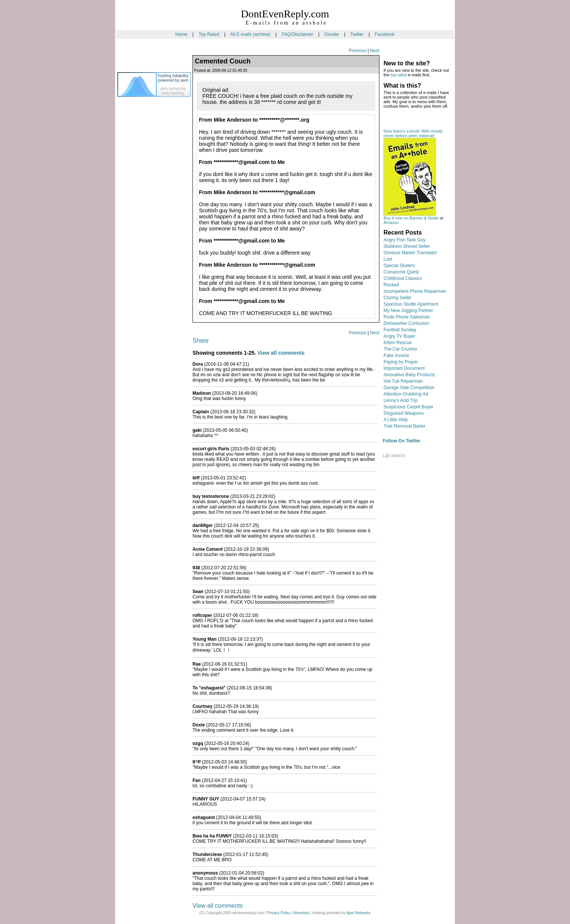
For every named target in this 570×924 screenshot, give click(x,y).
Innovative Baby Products (409, 375)
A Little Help (396, 420)
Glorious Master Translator (410, 253)
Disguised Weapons (404, 413)
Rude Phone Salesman (407, 317)
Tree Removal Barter (404, 426)
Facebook (385, 34)
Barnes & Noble (424, 218)
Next (375, 51)
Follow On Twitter (402, 441)
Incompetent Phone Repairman (415, 291)
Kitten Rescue (398, 343)
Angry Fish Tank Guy (404, 240)
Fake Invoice (396, 355)
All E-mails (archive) (250, 34)
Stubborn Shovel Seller (407, 246)
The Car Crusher (400, 349)
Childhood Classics (403, 278)
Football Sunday (400, 330)
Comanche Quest (401, 272)
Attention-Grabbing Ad (406, 394)
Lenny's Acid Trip (401, 400)
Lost (388, 259)
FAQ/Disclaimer (297, 34)
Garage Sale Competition (409, 388)
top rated (398, 75)
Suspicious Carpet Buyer (408, 407)
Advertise (301, 913)
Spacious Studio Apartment (411, 304)
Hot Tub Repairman (403, 381)
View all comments (281, 353)
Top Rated (209, 34)
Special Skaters (399, 266)
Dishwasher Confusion (406, 323)
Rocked (391, 285)
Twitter (357, 34)
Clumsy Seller (397, 298)
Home (181, 34)
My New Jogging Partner (408, 311)
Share (201, 341)
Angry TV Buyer (399, 336)
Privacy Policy (279, 913)
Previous (358, 51)
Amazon (391, 223)
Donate (332, 34)
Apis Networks (359, 913)
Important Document (404, 368)
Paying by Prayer (401, 362)
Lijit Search (394, 456)
